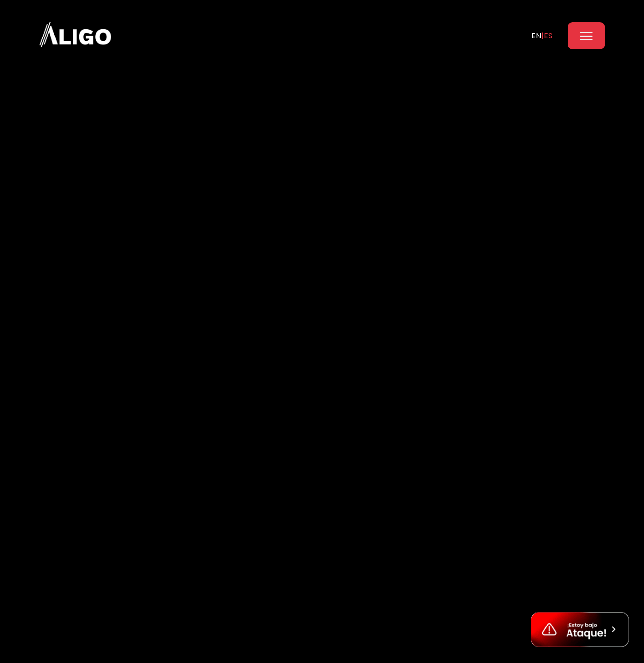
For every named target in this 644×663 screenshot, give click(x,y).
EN (536, 36)
